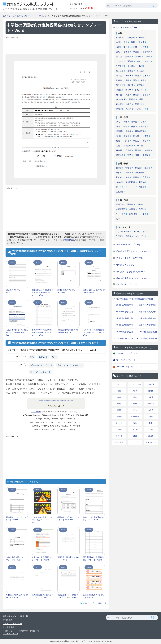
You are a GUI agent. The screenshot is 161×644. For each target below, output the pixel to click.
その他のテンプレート (127, 284)
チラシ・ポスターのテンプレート (132, 258)
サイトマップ (151, 442)
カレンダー (140, 236)
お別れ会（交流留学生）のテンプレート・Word (43, 558)
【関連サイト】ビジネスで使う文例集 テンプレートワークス (21, 632)
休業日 (128, 104)
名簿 (118, 219)
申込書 (142, 42)
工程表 (128, 236)
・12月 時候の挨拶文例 (147, 338)
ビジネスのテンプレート (128, 27)
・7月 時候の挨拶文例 (123, 325)
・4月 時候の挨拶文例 (147, 312)
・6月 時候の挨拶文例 (147, 318)
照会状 (128, 76)
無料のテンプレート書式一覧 (95, 603)
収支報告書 (140, 173)
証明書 (128, 57)
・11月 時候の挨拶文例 (123, 338)
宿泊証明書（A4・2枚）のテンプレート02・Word (68, 596)
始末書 (146, 136)
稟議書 (130, 61)
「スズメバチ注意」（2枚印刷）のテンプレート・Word (42, 520)
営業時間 (146, 52)
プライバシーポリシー (12, 624)
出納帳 (119, 182)
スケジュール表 (123, 232)
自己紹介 (129, 109)
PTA (36, 16)
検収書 (128, 173)
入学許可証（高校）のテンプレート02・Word (17, 558)
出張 (118, 47)
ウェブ (135, 442)
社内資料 (131, 37)
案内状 (119, 109)
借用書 (136, 177)
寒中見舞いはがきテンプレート (131, 272)
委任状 (140, 71)
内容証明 (151, 384)
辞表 (143, 122)
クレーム (120, 61)
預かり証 (120, 85)
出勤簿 (140, 204)
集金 (127, 177)
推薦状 (146, 155)
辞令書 (134, 122)
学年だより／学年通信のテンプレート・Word (94, 519)
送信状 (128, 90)
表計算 (130, 85)
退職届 (119, 131)
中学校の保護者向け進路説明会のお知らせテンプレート (56, 400)
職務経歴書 (140, 131)
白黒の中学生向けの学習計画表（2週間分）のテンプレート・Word (43, 332)
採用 (118, 136)
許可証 (119, 57)
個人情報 (131, 66)
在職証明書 (128, 146)
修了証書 (120, 71)
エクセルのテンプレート (127, 353)
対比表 (119, 104)
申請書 (136, 52)
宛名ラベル (140, 90)
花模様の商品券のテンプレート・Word (94, 596)
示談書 (138, 150)
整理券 (136, 95)
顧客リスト (134, 214)
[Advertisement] (56, 46)
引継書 (119, 80)
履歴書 (128, 131)
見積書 (138, 168)
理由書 (119, 90)
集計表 (132, 209)
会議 (118, 42)
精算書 (142, 187)
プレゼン (139, 57)
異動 (118, 141)
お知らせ (43, 16)
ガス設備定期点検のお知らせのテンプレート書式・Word (17, 332)
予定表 (119, 236)
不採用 (126, 136)
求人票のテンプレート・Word (16, 291)
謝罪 (141, 99)
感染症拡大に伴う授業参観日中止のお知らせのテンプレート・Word (43, 293)
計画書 (144, 47)
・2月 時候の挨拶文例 (147, 305)
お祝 (141, 66)
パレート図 (121, 99)
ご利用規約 (68, 240)
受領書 (130, 71)
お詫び (147, 61)
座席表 (140, 146)
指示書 (126, 52)
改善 (127, 80)
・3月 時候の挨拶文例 (123, 312)
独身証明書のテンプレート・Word (67, 291)
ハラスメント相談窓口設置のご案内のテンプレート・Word (94, 332)
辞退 (127, 95)
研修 (135, 80)
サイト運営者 (9, 627)
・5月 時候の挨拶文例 (123, 318)
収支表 (119, 177)
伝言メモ (139, 104)
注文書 (128, 168)
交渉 (125, 47)
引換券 (146, 95)
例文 (50, 16)
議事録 (130, 204)
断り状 (119, 95)
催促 (143, 80)
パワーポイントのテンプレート (130, 367)
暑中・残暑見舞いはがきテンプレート (134, 278)
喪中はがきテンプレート (128, 265)
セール (119, 187)
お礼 (139, 61)
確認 (137, 76)
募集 (125, 122)
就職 (133, 127)
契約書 (126, 141)
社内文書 (120, 37)
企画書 (134, 47)
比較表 (132, 99)
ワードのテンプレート (40, 372)
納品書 (147, 168)
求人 (118, 122)
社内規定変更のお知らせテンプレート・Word (43, 596)
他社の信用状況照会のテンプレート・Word (68, 331)
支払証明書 (130, 182)
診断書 (147, 150)
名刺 (118, 146)
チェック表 (121, 214)
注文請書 (120, 192)
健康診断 (120, 155)
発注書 (119, 168)
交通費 (146, 177)
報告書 (142, 37)
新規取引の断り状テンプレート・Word (68, 558)
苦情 (148, 57)
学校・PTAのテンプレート (70, 365)
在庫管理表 (121, 209)
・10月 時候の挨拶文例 (147, 332)
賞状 (129, 155)
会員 (145, 214)
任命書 (136, 136)
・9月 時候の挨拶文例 (123, 332)
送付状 (119, 76)
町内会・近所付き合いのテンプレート (134, 251)
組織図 (119, 150)
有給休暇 (143, 127)
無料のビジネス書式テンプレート (17, 16)
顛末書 (146, 76)
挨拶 (133, 42)
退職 (118, 127)
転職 (125, 127)
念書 (151, 429)
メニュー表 (142, 109)
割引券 (142, 182)
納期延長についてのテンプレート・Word (94, 291)
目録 (137, 155)
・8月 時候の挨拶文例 (147, 325)
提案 (118, 52)
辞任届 (136, 141)
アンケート (130, 187)
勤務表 (146, 141)
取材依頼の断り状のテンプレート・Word (17, 596)
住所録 (142, 209)
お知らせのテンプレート (41, 365)
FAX (151, 423)
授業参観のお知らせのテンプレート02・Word (68, 519)
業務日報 (120, 204)
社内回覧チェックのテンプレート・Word (17, 519)
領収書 (119, 173)
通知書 (151, 391)
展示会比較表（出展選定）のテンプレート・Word (94, 558)
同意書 (128, 150)
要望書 (140, 85)
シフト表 (120, 66)
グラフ (135, 410)
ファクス (119, 423)
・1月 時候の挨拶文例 (123, 305)
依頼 (125, 42)
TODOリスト (139, 232)
